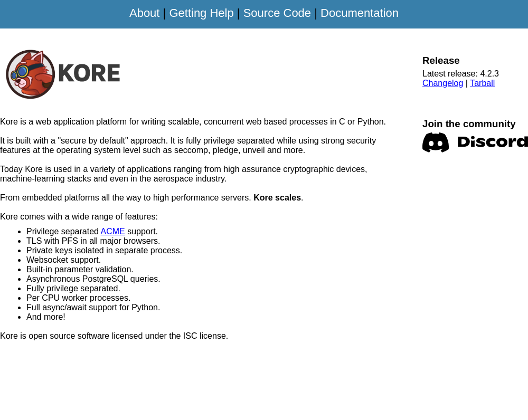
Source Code (277, 13)
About (145, 13)
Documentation (360, 13)
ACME (113, 231)
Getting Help (201, 13)
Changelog (443, 83)
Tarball (482, 83)
